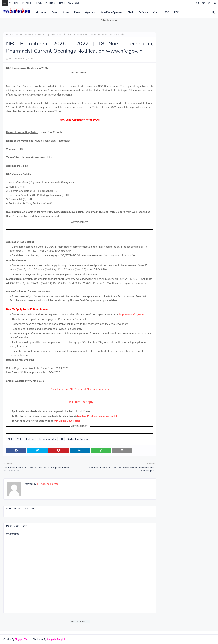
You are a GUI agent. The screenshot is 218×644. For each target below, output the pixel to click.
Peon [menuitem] (77, 12)
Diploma (30, 439)
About (27, 3)
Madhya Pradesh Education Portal (97, 416)
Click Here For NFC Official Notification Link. (80, 389)
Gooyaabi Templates (57, 639)
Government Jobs (47, 439)
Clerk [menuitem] (131, 12)
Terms (62, 3)
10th (16, 35)
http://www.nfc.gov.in (131, 314)
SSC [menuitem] (167, 12)
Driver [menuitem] (66, 12)
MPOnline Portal (16, 59)
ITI (62, 439)
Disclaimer (50, 3)
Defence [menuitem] (143, 12)
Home (14, 3)
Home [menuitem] (41, 12)
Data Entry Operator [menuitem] (111, 12)
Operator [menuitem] (90, 12)
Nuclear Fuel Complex (78, 439)
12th (19, 439)
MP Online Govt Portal (67, 421)
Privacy (38, 3)
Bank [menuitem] (54, 12)
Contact (74, 3)
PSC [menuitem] (176, 12)
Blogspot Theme (23, 639)
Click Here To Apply (80, 402)
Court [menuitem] (156, 12)
